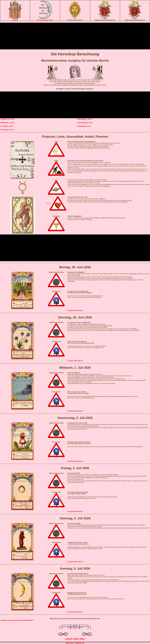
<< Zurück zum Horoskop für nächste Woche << (17, 620)
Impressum (70, 643)
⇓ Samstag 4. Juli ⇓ (84, 126)
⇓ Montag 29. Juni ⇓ (7, 119)
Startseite (15, 20)
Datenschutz (80, 643)
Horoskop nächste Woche (45, 20)
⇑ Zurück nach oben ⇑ (75, 310)
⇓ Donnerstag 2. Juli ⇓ (85, 123)
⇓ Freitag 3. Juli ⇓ (7, 126)
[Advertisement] (75, 36)
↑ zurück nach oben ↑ (75, 639)
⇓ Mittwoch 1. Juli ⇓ (7, 123)
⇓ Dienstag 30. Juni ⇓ (84, 119)
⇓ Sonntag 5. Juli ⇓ (7, 130)
